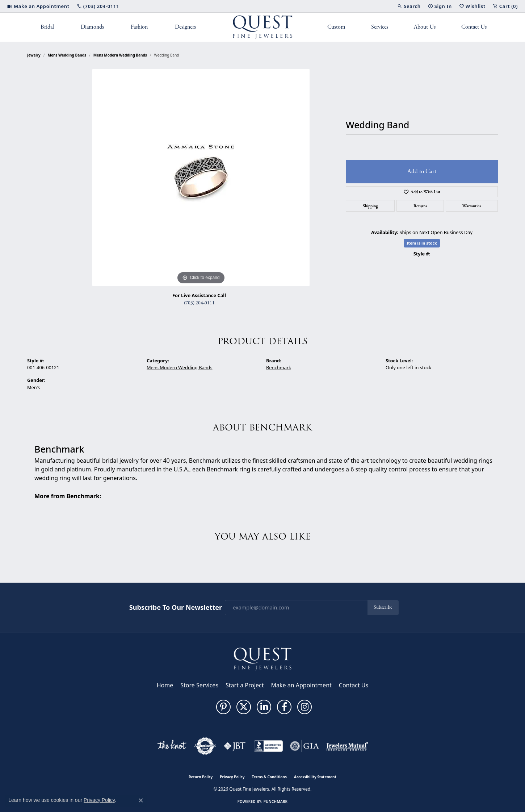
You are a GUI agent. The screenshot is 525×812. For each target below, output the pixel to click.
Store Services (199, 685)
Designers (185, 27)
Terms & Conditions (269, 777)
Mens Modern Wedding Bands (120, 55)
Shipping (370, 206)
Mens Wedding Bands (67, 55)
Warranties (472, 206)
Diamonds (92, 27)
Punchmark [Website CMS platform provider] (276, 801)
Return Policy (201, 777)
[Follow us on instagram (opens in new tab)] (304, 707)
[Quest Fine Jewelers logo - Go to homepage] (263, 27)
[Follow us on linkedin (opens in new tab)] (264, 707)
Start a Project (245, 685)
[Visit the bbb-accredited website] (268, 746)
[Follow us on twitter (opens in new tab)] (244, 707)
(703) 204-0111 (199, 303)
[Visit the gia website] (304, 746)
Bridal (47, 27)
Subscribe (383, 607)
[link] (38, 6)
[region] (201, 178)
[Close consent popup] (141, 800)
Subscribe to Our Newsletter (176, 608)
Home (165, 685)
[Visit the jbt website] (235, 746)
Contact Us (474, 27)
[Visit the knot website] (172, 746)
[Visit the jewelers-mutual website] (347, 746)
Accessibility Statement (315, 777)
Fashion (139, 27)
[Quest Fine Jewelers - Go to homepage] (262, 658)
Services (380, 27)
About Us (425, 27)
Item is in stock (422, 243)
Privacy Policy (232, 777)
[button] (409, 6)
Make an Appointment (301, 685)
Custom (336, 27)
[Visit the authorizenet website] (205, 746)
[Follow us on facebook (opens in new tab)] (284, 707)
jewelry (34, 55)
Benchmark (279, 367)
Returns (420, 206)
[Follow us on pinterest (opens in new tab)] (223, 707)
